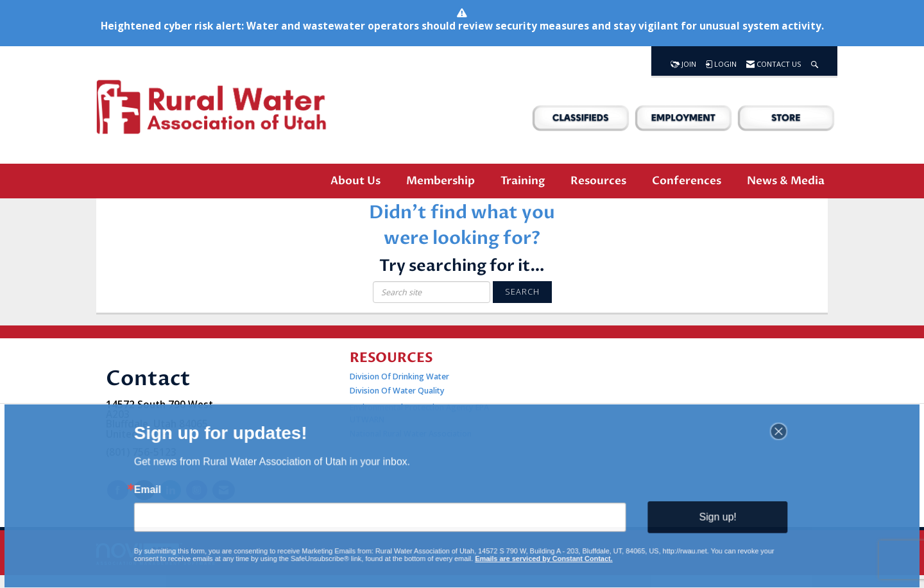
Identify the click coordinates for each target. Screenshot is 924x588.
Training (523, 181)
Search (522, 292)
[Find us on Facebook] (118, 490)
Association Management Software (156, 554)
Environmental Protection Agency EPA (419, 407)
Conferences (687, 181)
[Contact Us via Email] (224, 490)
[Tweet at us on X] (144, 490)
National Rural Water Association (411, 434)
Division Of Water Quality (397, 391)
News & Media (786, 181)
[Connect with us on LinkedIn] (170, 490)
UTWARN (367, 419)
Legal (620, 555)
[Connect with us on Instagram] (197, 490)
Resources (598, 181)
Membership (441, 181)
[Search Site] (815, 61)
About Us (355, 181)
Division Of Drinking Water (400, 376)
